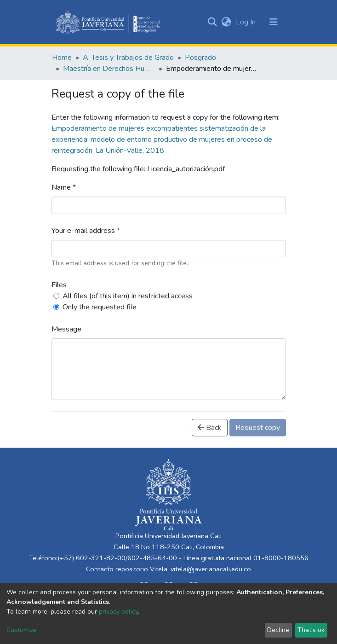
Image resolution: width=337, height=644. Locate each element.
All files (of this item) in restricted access (128, 296)
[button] (226, 22)
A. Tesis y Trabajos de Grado (128, 58)
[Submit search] (213, 22)
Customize (21, 630)
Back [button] (210, 428)
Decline (278, 630)
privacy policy (118, 612)
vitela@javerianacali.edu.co (211, 569)
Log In (247, 22)
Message (66, 329)
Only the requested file (100, 307)
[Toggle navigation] (274, 22)
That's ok (311, 630)
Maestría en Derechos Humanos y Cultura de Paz (109, 69)
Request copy (258, 428)
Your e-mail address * (86, 231)
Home (62, 58)
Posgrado (200, 58)
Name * (64, 187)
